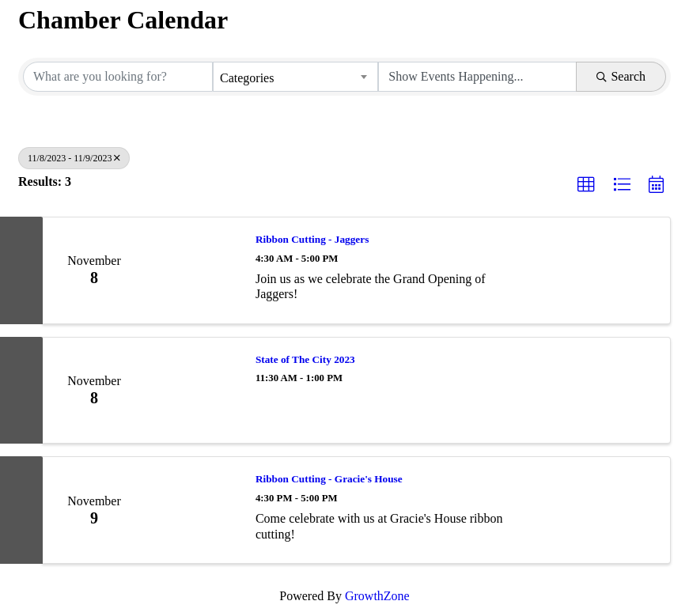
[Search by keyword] (118, 77)
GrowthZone (377, 596)
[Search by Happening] (477, 77)
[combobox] (295, 77)
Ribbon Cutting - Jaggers (312, 239)
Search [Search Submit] (621, 76)
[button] (586, 185)
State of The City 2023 (305, 359)
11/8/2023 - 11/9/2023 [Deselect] (74, 158)
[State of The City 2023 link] (193, 391)
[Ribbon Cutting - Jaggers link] (193, 270)
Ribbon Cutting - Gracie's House (329, 479)
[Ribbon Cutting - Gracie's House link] (193, 510)
